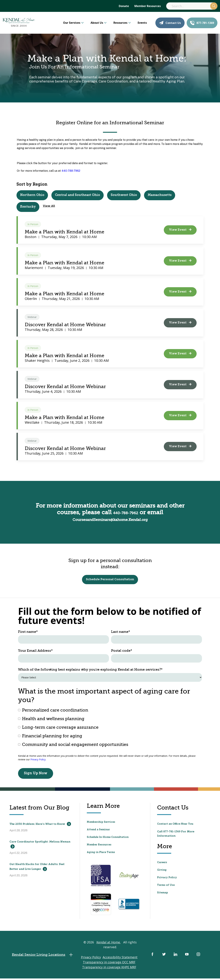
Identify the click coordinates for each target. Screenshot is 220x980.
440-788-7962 (71, 171)
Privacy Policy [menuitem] (168, 879)
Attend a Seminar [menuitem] (100, 831)
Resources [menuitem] (120, 23)
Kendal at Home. (109, 945)
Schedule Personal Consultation (110, 580)
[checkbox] (110, 729)
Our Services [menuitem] (72, 23)
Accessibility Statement (120, 960)
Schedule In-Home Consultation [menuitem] (110, 839)
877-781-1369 (202, 23)
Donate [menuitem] (124, 6)
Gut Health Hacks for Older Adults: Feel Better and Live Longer (40, 873)
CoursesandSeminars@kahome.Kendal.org (110, 519)
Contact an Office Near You (177, 825)
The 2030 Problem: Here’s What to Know (39, 828)
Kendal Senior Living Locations (45, 957)
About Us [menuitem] (97, 23)
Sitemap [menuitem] (163, 894)
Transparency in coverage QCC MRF (109, 965)
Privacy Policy (38, 761)
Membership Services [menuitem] (103, 824)
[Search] (192, 6)
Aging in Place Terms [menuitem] (102, 854)
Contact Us (170, 23)
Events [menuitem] (142, 23)
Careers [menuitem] (163, 864)
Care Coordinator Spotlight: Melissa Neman (41, 851)
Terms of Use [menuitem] (167, 886)
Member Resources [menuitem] (148, 6)
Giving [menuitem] (162, 871)
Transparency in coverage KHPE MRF (109, 970)
